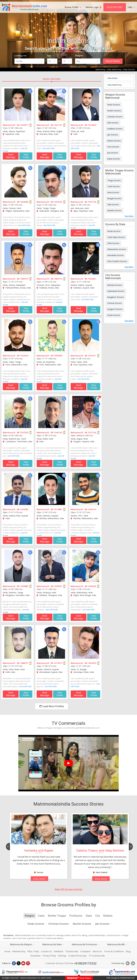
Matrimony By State (53, 945)
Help (131, 7)
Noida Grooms (114, 315)
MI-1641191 (57, 125)
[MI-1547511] (86, 335)
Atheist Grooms (114, 141)
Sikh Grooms (113, 123)
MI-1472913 (57, 663)
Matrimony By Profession (86, 945)
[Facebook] (14, 963)
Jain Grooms (113, 135)
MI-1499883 (23, 586)
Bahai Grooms (114, 159)
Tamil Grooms (114, 186)
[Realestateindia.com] (51, 972)
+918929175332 (85, 963)
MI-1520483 (23, 509)
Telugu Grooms (114, 180)
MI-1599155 (57, 202)
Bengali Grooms (114, 198)
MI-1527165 (91, 433)
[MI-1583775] (52, 258)
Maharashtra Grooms (117, 249)
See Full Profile (49, 148)
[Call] (30, 91)
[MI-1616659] (86, 105)
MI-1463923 (91, 663)
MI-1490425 (91, 586)
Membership (19, 951)
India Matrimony (115, 85)
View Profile (26, 156)
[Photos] (98, 399)
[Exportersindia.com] (122, 972)
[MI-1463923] (86, 643)
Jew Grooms (113, 153)
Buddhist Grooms (115, 129)
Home (7, 951)
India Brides (113, 78)
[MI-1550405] (52, 335)
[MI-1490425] (86, 566)
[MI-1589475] (18, 258)
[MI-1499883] (18, 566)
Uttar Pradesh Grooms (117, 261)
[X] (19, 963)
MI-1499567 (57, 586)
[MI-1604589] (18, 181)
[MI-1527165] (86, 412)
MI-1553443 (23, 356)
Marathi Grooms (114, 210)
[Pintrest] (28, 963)
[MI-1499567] (52, 566)
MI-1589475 (23, 279)
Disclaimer (35, 956)
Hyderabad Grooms (116, 291)
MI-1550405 (57, 356)
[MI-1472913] (52, 643)
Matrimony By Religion (22, 945)
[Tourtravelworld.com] (86, 972)
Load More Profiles (52, 706)
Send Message (11, 156)
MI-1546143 (57, 433)
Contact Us (46, 951)
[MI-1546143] (52, 412)
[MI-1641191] (52, 105)
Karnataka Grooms (116, 255)
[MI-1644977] (18, 105)
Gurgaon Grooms (115, 309)
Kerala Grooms (114, 231)
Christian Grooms (115, 117)
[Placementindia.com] (15, 972)
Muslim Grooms (114, 111)
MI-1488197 (23, 663)
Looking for (20, 56)
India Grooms (52, 79)
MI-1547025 (23, 433)
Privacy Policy (49, 956)
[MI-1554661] (86, 258)
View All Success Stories (68, 889)
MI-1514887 (57, 509)
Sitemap (62, 956)
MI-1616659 (91, 125)
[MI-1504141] (86, 489)
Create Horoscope (77, 956)
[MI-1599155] (52, 181)
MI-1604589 (23, 202)
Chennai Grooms (115, 303)
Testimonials (72, 951)
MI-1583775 (57, 279)
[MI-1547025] (18, 412)
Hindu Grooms (114, 105)
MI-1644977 (23, 125)
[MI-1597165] (86, 181)
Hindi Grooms (113, 192)
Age (49, 56)
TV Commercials (97, 956)
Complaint (85, 951)
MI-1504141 (91, 509)
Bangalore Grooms (116, 297)
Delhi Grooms (113, 243)
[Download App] (128, 963)
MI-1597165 (91, 202)
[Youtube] (23, 963)
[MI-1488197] (18, 643)
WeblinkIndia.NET (128, 978)
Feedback (59, 951)
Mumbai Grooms (115, 285)
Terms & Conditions (114, 951)
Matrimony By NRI (117, 945)
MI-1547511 (91, 356)
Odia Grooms (113, 204)
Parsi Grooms (113, 147)
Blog (128, 951)
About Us (97, 951)
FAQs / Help (33, 951)
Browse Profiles (73, 7)
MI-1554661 (91, 279)
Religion (79, 56)
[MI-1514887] (52, 489)
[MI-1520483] (18, 489)
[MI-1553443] (18, 335)
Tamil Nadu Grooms (116, 237)
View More (129, 216)
